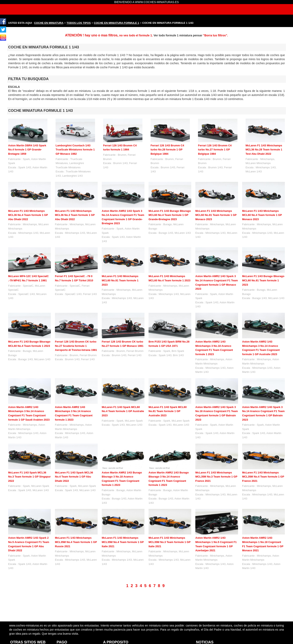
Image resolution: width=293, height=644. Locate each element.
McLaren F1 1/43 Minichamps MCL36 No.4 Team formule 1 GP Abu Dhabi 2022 (28, 215)
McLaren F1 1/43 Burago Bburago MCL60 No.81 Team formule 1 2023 (263, 280)
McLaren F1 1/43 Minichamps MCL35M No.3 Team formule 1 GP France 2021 (216, 477)
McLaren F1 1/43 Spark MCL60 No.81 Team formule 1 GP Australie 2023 (168, 411)
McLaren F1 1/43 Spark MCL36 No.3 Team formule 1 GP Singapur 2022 (29, 477)
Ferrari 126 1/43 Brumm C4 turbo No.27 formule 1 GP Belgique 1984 (215, 150)
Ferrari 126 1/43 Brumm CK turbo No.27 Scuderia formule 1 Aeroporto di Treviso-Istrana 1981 (76, 346)
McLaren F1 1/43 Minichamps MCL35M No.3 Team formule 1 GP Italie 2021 (169, 542)
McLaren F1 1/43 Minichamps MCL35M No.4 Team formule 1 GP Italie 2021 (123, 542)
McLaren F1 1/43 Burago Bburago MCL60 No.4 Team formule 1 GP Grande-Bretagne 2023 (170, 215)
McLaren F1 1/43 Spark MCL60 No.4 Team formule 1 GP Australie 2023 (123, 411)
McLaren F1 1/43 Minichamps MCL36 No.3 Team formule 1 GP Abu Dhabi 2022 (75, 215)
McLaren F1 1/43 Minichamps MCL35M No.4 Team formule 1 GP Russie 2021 (76, 542)
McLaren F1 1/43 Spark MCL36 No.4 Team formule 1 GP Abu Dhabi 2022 (74, 477)
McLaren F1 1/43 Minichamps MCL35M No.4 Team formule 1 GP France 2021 (263, 477)
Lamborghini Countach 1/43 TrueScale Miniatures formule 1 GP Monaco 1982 (75, 150)
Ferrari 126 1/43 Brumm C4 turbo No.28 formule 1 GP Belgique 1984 (167, 150)
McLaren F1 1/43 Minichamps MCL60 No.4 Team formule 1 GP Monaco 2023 (262, 215)
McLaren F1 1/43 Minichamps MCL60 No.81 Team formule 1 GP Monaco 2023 (216, 215)
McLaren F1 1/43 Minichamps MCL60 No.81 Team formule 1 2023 (120, 280)
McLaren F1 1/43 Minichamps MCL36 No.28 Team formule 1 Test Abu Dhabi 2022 (264, 150)
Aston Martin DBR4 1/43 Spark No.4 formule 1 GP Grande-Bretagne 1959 (27, 150)
